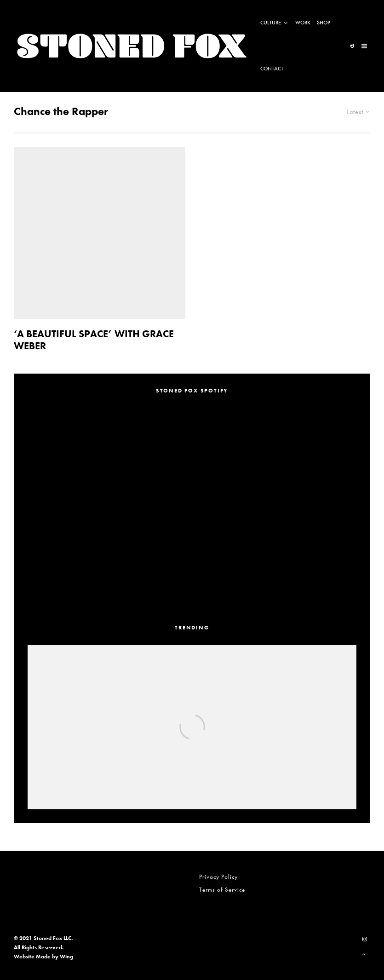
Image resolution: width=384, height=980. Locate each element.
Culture (271, 23)
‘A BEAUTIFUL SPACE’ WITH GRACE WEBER (94, 340)
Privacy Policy (218, 877)
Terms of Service (222, 890)
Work (303, 23)
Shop (324, 23)
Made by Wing (54, 957)
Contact (272, 69)
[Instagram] (365, 939)
